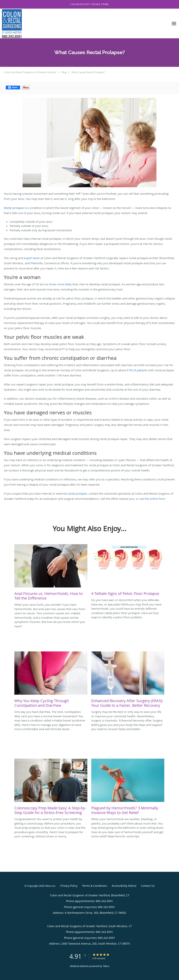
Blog (64, 72)
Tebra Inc (50, 886)
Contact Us (148, 886)
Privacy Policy (69, 886)
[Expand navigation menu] (174, 24)
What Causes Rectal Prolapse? (88, 72)
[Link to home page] (11, 24)
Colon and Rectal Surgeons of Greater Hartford (30, 72)
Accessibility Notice (124, 886)
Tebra (106, 966)
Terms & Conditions (95, 886)
